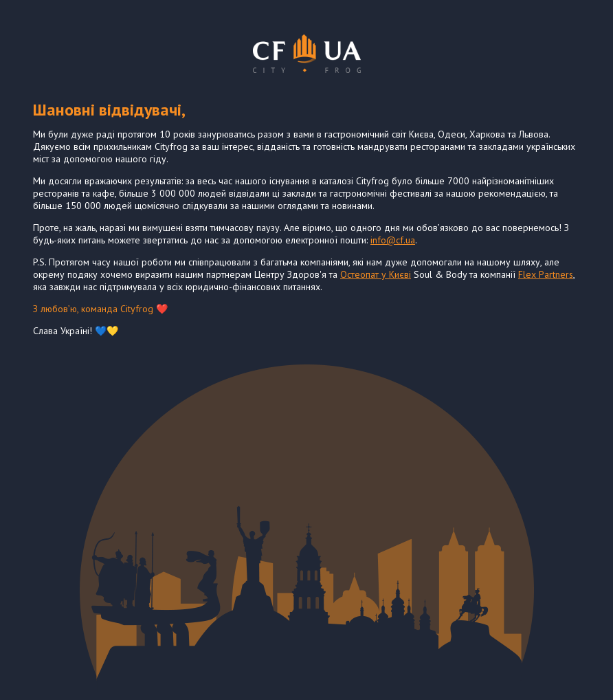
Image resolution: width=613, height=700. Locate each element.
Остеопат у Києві (376, 274)
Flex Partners (546, 274)
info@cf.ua (393, 240)
